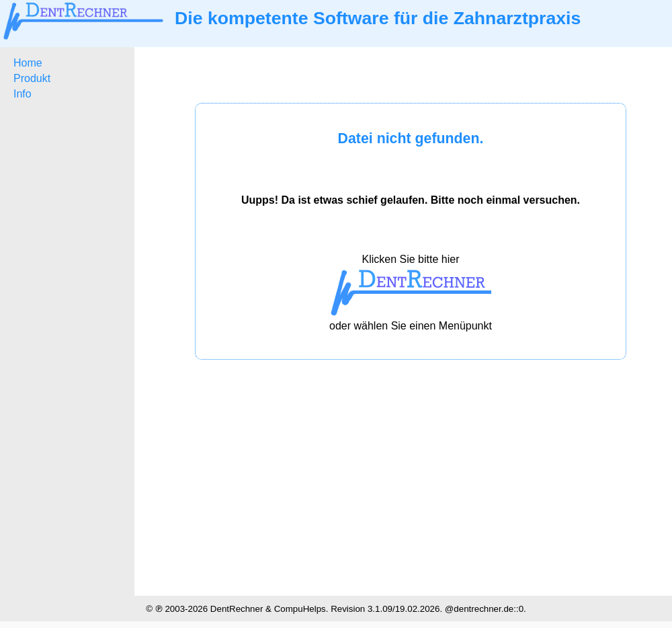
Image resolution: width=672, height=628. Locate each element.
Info (23, 94)
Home (28, 63)
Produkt (32, 78)
